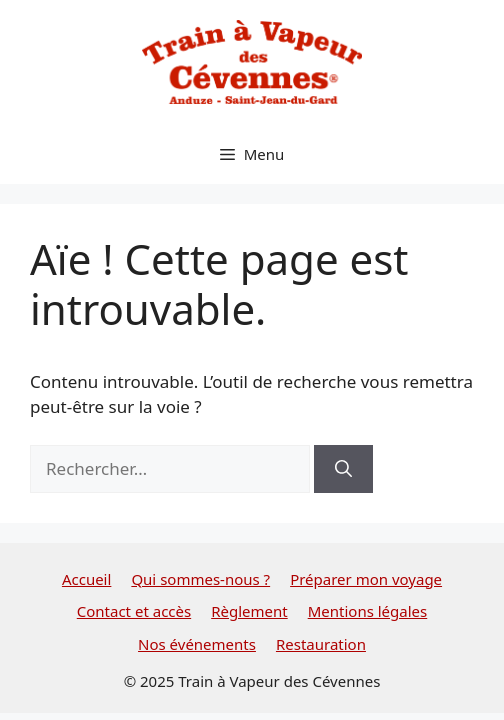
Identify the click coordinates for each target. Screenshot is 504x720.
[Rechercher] (343, 469)
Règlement (249, 611)
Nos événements (197, 644)
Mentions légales (368, 611)
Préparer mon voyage (366, 579)
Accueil (86, 579)
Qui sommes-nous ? (200, 579)
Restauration (321, 644)
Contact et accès (134, 611)
